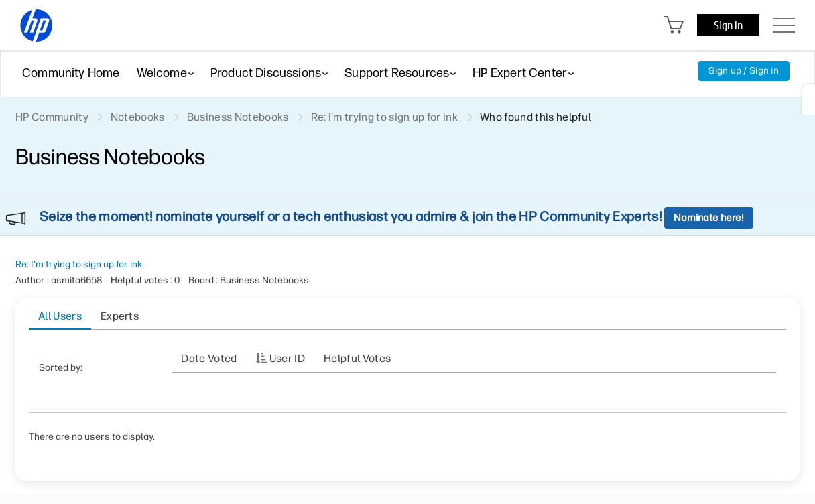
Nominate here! (709, 218)
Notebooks (138, 117)
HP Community (52, 117)
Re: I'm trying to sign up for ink (79, 264)
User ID (287, 358)
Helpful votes (357, 358)
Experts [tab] (120, 316)
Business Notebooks (238, 117)
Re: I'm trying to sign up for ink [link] (385, 117)
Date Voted (209, 358)
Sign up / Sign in (744, 71)
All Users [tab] (60, 316)
